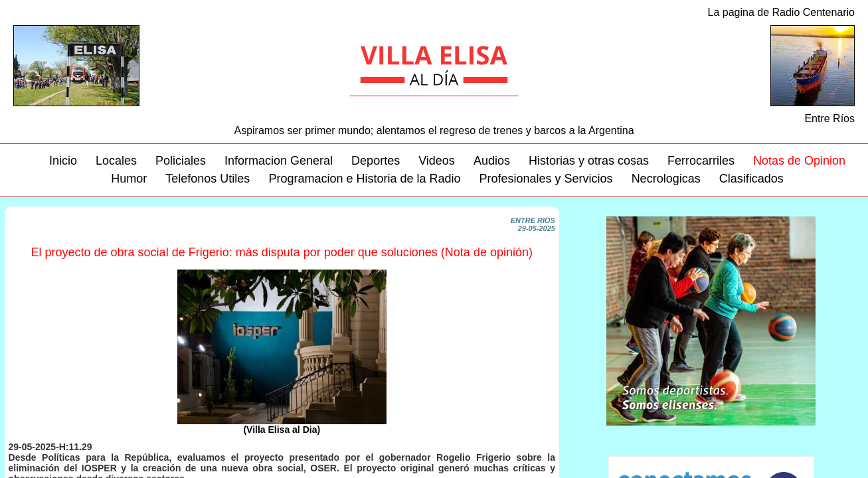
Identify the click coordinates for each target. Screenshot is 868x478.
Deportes (376, 161)
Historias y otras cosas (589, 161)
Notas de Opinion (799, 161)
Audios (492, 161)
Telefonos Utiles (208, 179)
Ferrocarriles (701, 161)
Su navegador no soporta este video (711, 321)
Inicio (63, 161)
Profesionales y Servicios (546, 179)
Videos (437, 161)
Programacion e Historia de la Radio (364, 179)
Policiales (181, 161)
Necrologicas (666, 179)
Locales (116, 161)
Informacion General (279, 161)
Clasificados (751, 179)
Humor (129, 179)
